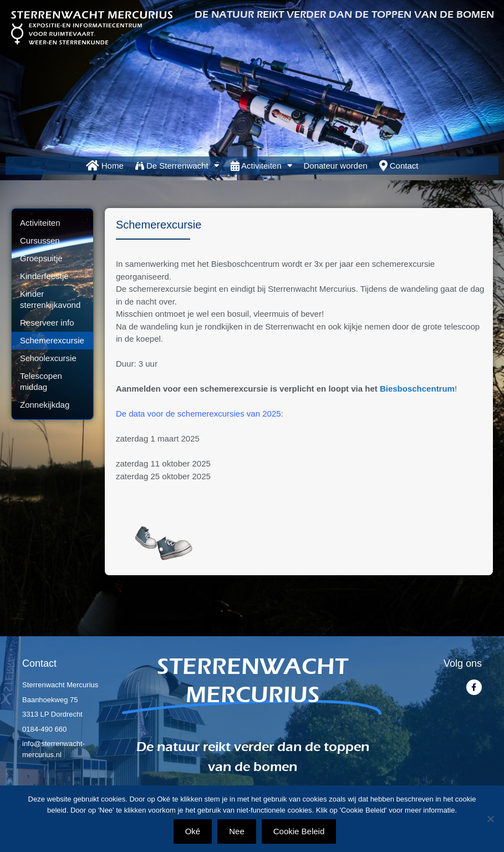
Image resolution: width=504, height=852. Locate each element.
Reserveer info (47, 323)
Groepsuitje (41, 258)
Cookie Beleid (299, 831)
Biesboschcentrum (417, 389)
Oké (193, 831)
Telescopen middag (41, 381)
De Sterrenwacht (177, 166)
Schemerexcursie (52, 340)
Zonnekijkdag (45, 405)
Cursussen (40, 240)
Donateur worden (336, 166)
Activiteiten (261, 166)
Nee (237, 831)
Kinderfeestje (44, 276)
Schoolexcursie (48, 358)
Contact (399, 166)
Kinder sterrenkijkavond (50, 299)
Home (105, 166)
